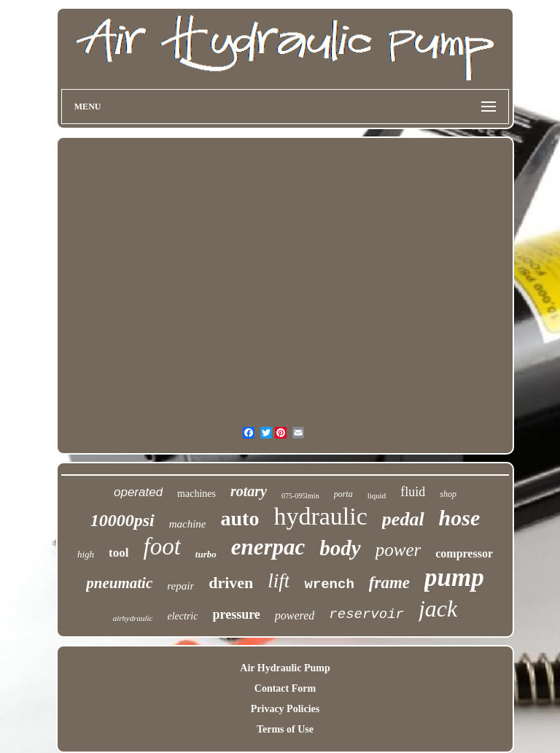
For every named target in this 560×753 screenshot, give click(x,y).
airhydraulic (133, 618)
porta (343, 494)
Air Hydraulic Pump (285, 668)
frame (389, 583)
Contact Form (285, 688)
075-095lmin (300, 496)
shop (448, 494)
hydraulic (320, 516)
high (86, 554)
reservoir (366, 614)
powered (295, 615)
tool (118, 553)
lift (279, 581)
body (340, 548)
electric (183, 616)
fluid (413, 492)
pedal (403, 519)
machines (197, 494)
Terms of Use (285, 729)
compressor (464, 553)
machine (188, 524)
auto (240, 518)
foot (162, 547)
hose (460, 518)
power (398, 550)
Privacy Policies (285, 709)
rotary (249, 491)
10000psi (122, 520)
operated (138, 492)
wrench (329, 584)
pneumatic (119, 583)
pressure (236, 614)
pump (454, 578)
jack (438, 609)
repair (180, 586)
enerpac (268, 547)
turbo (206, 554)
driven (231, 583)
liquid (377, 495)
